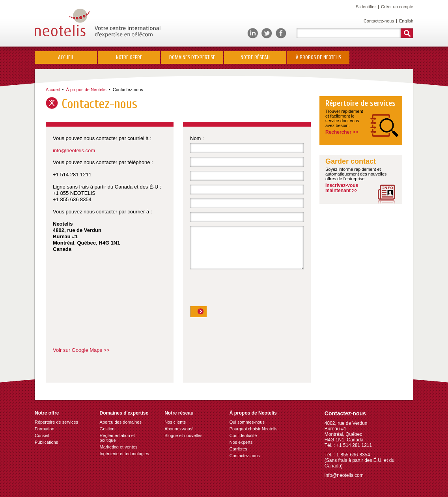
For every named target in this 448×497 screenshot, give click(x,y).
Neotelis (98, 23)
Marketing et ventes (119, 447)
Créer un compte (397, 7)
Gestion (107, 429)
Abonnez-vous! (179, 429)
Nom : (197, 138)
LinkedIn (253, 33)
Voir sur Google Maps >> (81, 350)
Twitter (267, 33)
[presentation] (250, 291)
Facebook (281, 33)
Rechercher (407, 33)
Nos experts (241, 442)
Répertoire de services (360, 103)
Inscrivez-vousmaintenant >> (342, 188)
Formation (45, 429)
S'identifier (366, 7)
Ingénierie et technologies (124, 454)
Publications (46, 442)
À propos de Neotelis (318, 57)
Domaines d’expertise (192, 57)
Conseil (42, 435)
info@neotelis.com (74, 150)
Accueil (66, 57)
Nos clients (175, 422)
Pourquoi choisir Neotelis (254, 429)
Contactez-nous (379, 21)
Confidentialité (243, 435)
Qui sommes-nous (247, 422)
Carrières (238, 449)
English (406, 21)
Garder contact (351, 162)
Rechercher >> (342, 132)
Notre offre (129, 57)
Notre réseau (255, 57)
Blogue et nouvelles (183, 435)
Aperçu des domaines (121, 422)
